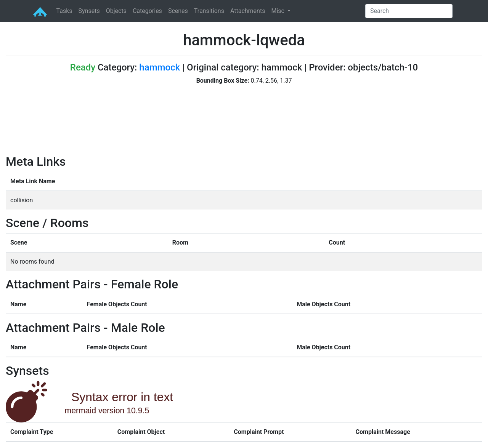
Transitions (209, 11)
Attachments (248, 11)
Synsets (89, 11)
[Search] (409, 11)
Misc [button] (278, 11)
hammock (160, 67)
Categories (147, 11)
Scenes (178, 11)
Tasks (64, 11)
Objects (116, 11)
